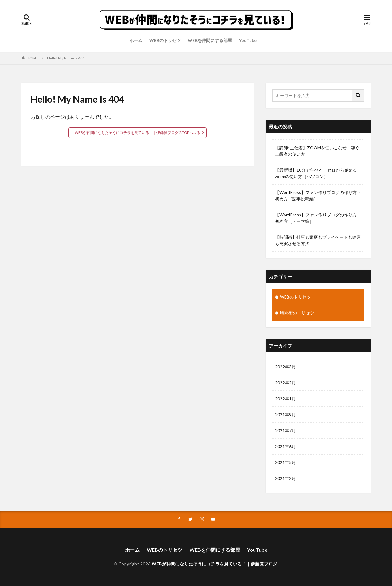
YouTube (248, 40)
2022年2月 (285, 383)
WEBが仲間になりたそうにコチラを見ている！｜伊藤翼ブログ (215, 564)
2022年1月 (285, 399)
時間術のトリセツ (297, 313)
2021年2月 (285, 478)
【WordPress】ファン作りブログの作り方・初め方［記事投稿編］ (318, 196)
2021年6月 (285, 446)
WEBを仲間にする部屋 (210, 40)
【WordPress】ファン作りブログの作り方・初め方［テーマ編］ (318, 218)
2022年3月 (285, 367)
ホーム (136, 40)
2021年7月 (285, 430)
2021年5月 (285, 462)
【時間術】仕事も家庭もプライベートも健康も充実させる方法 (318, 240)
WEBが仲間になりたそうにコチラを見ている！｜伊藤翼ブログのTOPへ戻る (138, 133)
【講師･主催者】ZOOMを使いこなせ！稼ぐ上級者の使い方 (317, 151)
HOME (32, 58)
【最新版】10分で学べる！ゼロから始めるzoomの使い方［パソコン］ (316, 173)
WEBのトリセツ (165, 40)
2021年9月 (285, 415)
